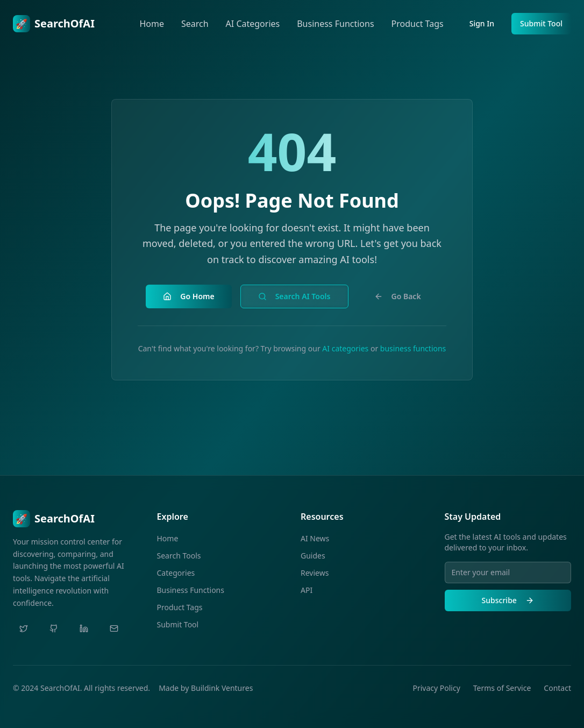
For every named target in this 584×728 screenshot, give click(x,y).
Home (152, 24)
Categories (176, 573)
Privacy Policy (436, 688)
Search (195, 24)
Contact (557, 688)
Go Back (398, 296)
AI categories (345, 348)
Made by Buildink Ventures (206, 688)
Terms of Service (502, 688)
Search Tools (179, 556)
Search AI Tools (294, 296)
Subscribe (508, 600)
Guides (313, 556)
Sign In (482, 23)
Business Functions (335, 24)
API (307, 590)
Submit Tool (541, 23)
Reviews (315, 573)
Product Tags (418, 24)
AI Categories (253, 24)
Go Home (188, 296)
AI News (315, 538)
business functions (413, 348)
